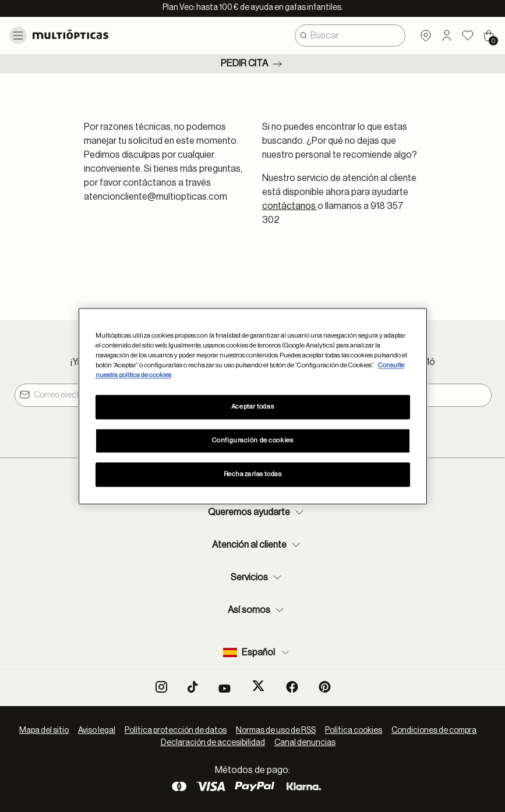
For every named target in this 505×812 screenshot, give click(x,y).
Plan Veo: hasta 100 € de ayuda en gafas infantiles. (253, 8)
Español (257, 653)
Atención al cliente (257, 545)
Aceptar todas (252, 407)
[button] (447, 36)
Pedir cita (252, 64)
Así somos (257, 610)
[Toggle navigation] (18, 36)
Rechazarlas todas (253, 474)
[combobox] (350, 36)
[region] (253, 406)
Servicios (257, 577)
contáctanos (290, 206)
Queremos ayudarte (257, 512)
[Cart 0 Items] (489, 36)
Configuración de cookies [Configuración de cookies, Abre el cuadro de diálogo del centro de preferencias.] (253, 440)
